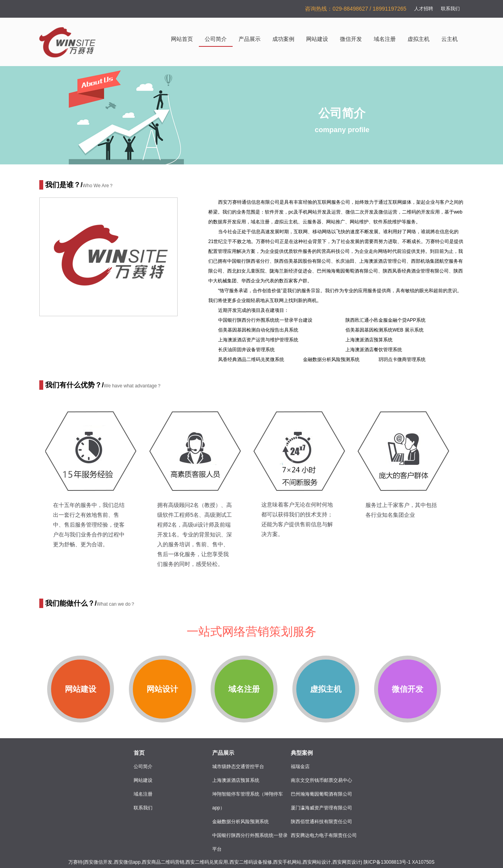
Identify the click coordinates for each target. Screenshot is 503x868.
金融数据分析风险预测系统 (240, 822)
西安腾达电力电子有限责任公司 (324, 835)
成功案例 (283, 39)
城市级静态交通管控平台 (238, 767)
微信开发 (351, 39)
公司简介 (216, 39)
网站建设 (317, 39)
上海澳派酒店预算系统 (236, 780)
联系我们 (450, 9)
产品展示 (250, 39)
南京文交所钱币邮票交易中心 (321, 780)
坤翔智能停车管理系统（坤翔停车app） (248, 801)
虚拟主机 (419, 39)
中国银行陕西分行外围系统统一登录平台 (250, 842)
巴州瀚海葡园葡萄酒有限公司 (321, 794)
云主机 (450, 39)
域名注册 (385, 39)
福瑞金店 (300, 767)
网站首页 (182, 39)
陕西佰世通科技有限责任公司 (321, 822)
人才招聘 (424, 9)
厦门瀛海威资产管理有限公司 (321, 808)
